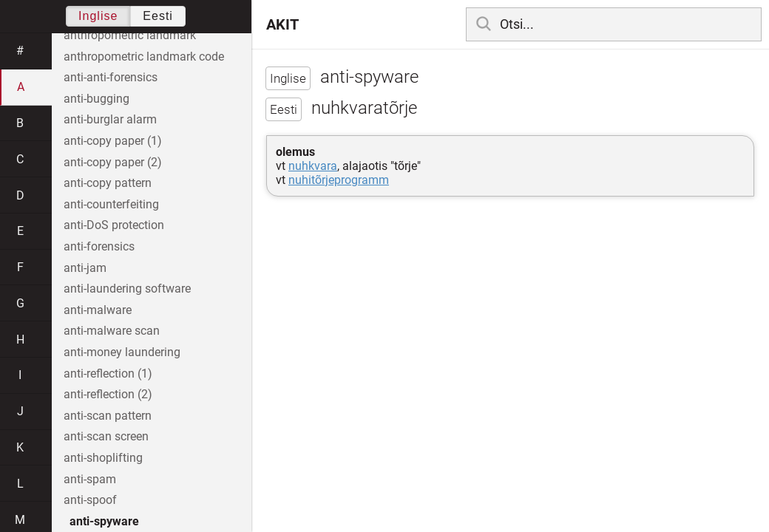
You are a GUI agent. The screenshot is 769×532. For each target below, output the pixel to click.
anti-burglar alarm (110, 119)
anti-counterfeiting (111, 204)
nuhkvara (313, 166)
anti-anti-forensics (111, 77)
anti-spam (90, 479)
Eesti (158, 16)
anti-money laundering (122, 352)
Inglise (98, 16)
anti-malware (98, 310)
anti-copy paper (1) (113, 141)
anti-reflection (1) (108, 374)
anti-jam (85, 268)
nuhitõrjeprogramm (339, 180)
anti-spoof (90, 500)
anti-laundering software (127, 289)
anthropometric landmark (130, 35)
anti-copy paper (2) (113, 162)
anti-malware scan (112, 331)
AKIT (282, 24)
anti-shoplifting (103, 458)
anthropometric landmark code (144, 57)
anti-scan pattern (108, 416)
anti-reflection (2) (108, 394)
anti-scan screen (106, 436)
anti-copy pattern (108, 183)
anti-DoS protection (114, 225)
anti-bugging (96, 99)
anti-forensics (99, 246)
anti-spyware (104, 521)
